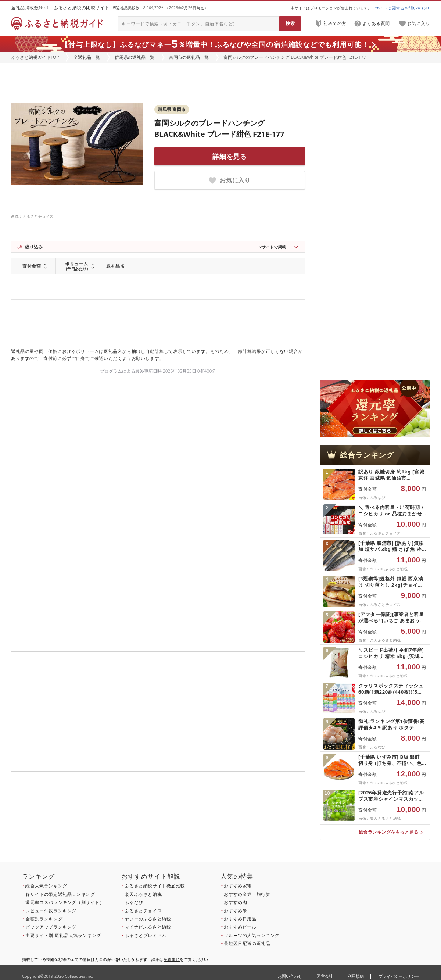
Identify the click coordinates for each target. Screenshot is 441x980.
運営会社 (325, 976)
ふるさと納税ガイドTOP (35, 57)
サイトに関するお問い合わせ (402, 8)
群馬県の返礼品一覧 (135, 57)
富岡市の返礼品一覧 (189, 57)
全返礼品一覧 (87, 57)
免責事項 (172, 959)
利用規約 (356, 976)
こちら (204, 821)
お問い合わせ (290, 976)
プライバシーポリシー (399, 976)
